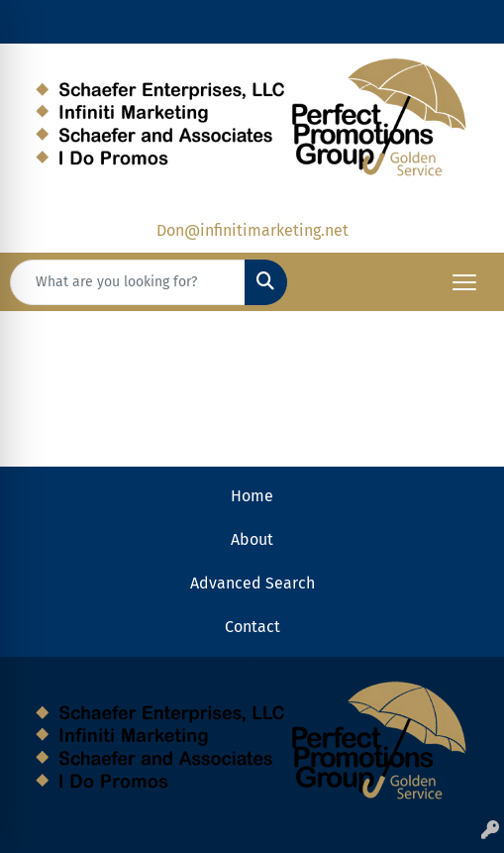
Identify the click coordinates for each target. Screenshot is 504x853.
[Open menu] (464, 282)
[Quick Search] (128, 282)
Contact (252, 627)
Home (252, 496)
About (252, 539)
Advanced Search (252, 583)
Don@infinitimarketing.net (252, 230)
